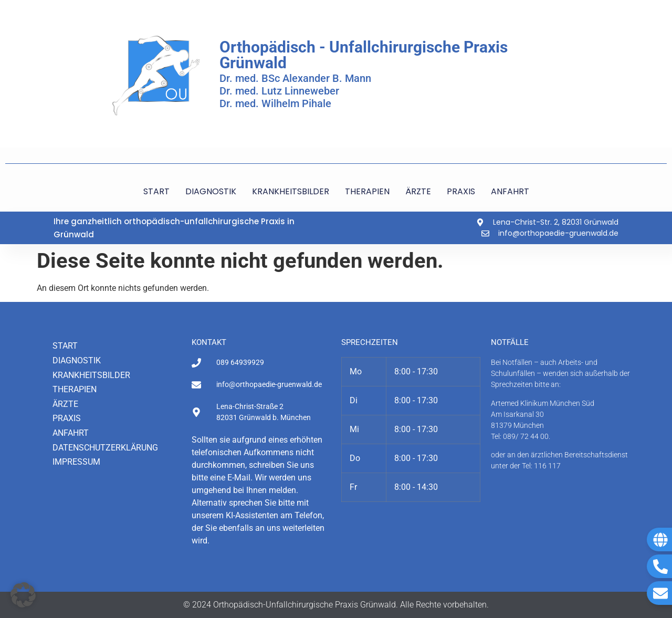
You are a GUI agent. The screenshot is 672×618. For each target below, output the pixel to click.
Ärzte (65, 404)
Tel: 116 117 (541, 466)
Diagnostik (77, 360)
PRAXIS (461, 191)
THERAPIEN (367, 191)
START (156, 191)
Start (65, 346)
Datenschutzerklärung (105, 448)
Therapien (75, 389)
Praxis (67, 418)
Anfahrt (71, 433)
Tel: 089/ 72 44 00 (520, 436)
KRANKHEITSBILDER (291, 191)
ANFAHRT (510, 191)
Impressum (76, 462)
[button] (23, 595)
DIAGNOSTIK (211, 191)
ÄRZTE (418, 191)
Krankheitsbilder (91, 375)
